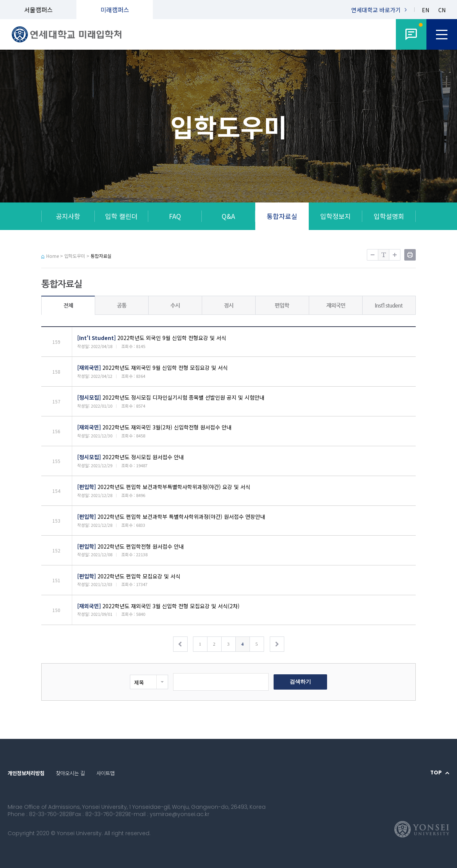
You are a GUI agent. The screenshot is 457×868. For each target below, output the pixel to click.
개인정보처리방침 (26, 773)
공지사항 (68, 216)
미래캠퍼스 (115, 10)
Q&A (228, 216)
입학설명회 (389, 216)
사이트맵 (105, 773)
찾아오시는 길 (70, 773)
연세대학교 (376, 10)
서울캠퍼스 (38, 10)
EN (425, 10)
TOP (436, 773)
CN (442, 10)
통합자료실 (282, 216)
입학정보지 (335, 216)
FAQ (175, 216)
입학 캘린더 (121, 216)
